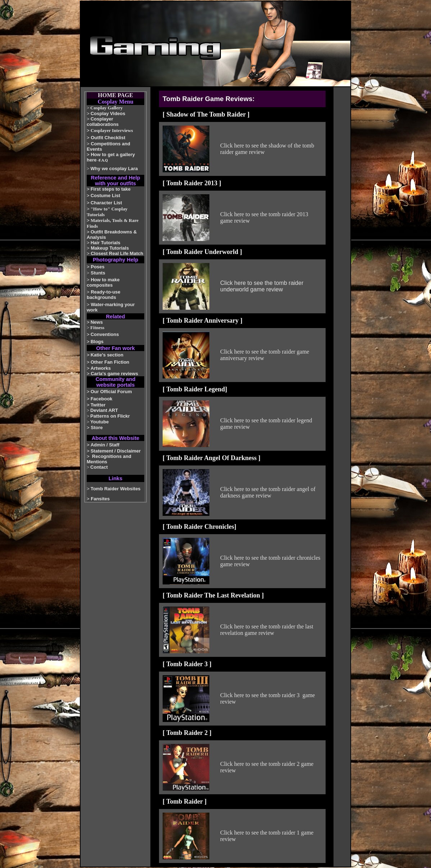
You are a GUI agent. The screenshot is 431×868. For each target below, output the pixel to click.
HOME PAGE (115, 95)
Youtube (99, 422)
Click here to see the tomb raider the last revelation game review (267, 630)
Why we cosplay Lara (114, 169)
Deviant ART (104, 410)
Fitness (97, 328)
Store (97, 428)
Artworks (101, 368)
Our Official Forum (111, 392)
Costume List (105, 196)
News (97, 322)
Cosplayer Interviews (112, 130)
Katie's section (107, 355)
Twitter (98, 405)
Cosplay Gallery (106, 108)
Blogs (97, 342)
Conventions (105, 334)
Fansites (100, 499)
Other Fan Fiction (110, 362)
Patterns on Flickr (110, 416)
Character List (106, 203)
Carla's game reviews (114, 374)
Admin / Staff (105, 445)
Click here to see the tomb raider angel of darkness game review (268, 492)
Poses (97, 267)
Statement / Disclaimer (116, 451)
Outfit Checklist (108, 138)
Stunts (98, 273)
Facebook (102, 399)
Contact (99, 467)
